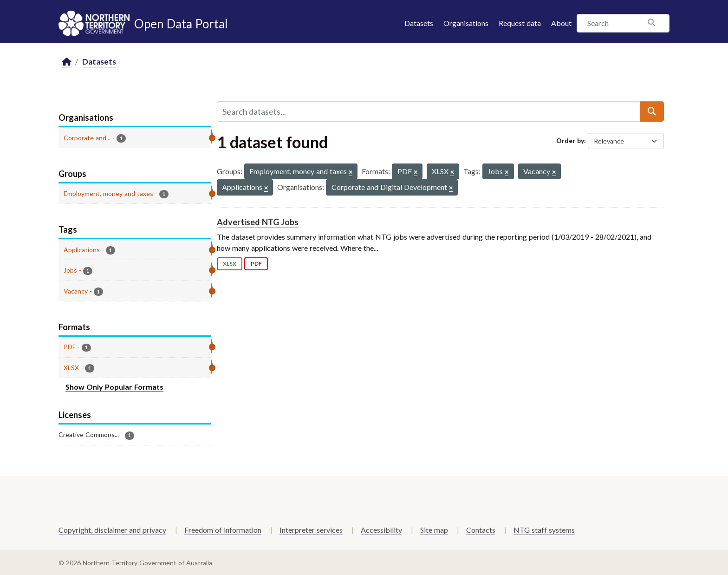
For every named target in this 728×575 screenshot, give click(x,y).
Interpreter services (311, 530)
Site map (434, 530)
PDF (256, 264)
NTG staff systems (544, 530)
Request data (520, 23)
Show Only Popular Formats (114, 387)
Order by (570, 140)
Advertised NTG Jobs (258, 222)
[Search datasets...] (429, 111)
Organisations (466, 23)
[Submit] (652, 111)
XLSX (230, 264)
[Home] (67, 62)
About (561, 23)
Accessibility (381, 530)
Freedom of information (223, 530)
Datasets (419, 23)
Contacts (481, 530)
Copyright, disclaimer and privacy (112, 530)
